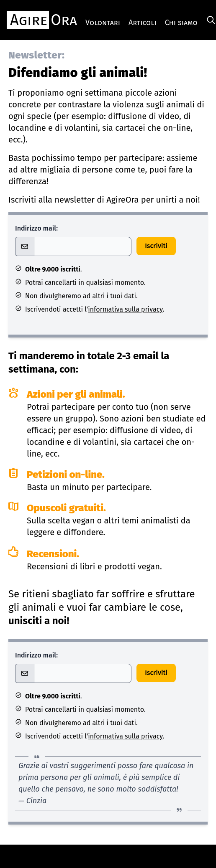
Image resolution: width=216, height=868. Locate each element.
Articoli (143, 23)
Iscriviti (156, 246)
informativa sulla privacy (125, 309)
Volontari (103, 23)
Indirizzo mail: (36, 228)
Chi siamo (181, 23)
